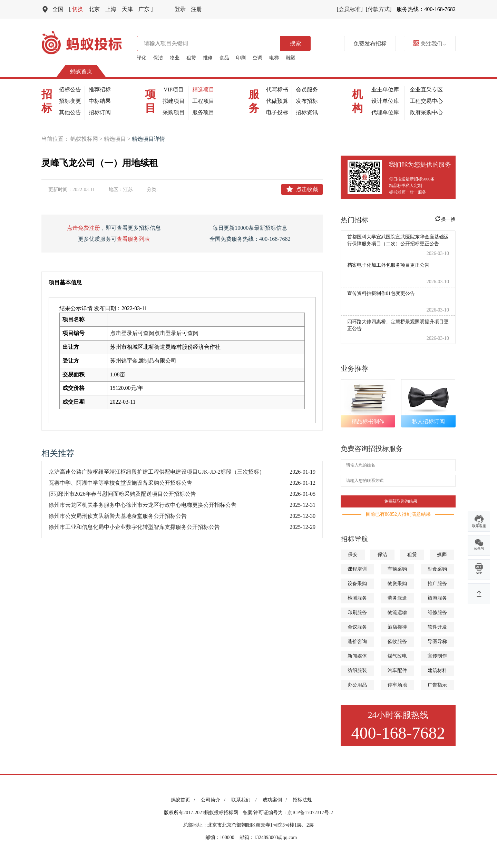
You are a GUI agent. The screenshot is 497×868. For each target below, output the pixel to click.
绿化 (142, 58)
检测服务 (357, 598)
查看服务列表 (133, 239)
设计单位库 (385, 101)
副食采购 (437, 569)
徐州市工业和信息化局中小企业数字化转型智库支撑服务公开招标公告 (134, 527)
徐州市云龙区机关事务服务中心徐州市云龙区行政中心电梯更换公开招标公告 (143, 505)
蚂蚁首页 (81, 71)
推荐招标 (100, 90)
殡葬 (442, 555)
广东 (145, 9)
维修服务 (437, 613)
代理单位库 (385, 112)
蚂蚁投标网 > (87, 139)
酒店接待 (397, 627)
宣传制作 (437, 656)
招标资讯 (307, 112)
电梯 (274, 58)
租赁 (191, 58)
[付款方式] (379, 9)
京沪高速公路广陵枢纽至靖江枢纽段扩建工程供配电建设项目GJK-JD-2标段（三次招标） (157, 472)
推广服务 (437, 584)
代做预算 (277, 101)
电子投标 (277, 112)
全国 (58, 9)
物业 (175, 58)
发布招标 (307, 101)
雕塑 (291, 58)
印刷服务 (357, 613)
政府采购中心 (426, 112)
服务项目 (203, 112)
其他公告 (70, 112)
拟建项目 (174, 101)
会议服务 (357, 627)
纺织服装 (357, 670)
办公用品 (357, 685)
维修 (208, 58)
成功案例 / (276, 800)
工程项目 (203, 101)
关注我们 (430, 44)
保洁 (158, 58)
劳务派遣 (397, 598)
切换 (76, 9)
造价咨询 (357, 642)
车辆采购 (397, 569)
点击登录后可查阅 (132, 333)
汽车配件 (397, 670)
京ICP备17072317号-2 (310, 813)
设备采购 (357, 584)
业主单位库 (385, 90)
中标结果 (100, 101)
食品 (224, 58)
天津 (127, 9)
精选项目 (203, 90)
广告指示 (437, 685)
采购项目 (174, 112)
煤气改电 (397, 656)
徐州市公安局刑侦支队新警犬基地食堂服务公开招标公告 (118, 516)
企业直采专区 (426, 90)
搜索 (295, 43)
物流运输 (397, 613)
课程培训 (357, 569)
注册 (196, 9)
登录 (180, 9)
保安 (353, 555)
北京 (94, 9)
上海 (111, 9)
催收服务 (397, 642)
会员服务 (307, 90)
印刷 (241, 58)
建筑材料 (437, 670)
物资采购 (397, 584)
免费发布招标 (370, 44)
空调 (257, 58)
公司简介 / (214, 800)
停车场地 (397, 685)
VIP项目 (174, 90)
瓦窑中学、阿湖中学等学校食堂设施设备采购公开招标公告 (120, 483)
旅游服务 (437, 598)
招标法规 (302, 800)
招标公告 (70, 90)
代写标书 (277, 90)
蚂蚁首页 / (184, 800)
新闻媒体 (357, 656)
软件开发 (437, 627)
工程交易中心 (426, 101)
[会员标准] (350, 9)
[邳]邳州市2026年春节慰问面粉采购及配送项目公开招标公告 (122, 494)
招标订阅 (100, 112)
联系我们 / (245, 800)
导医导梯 (437, 642)
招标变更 (70, 101)
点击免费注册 (84, 228)
